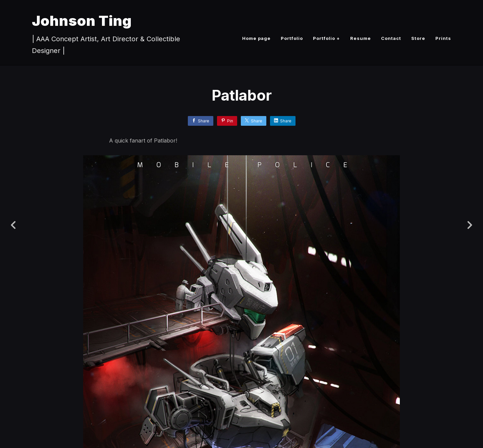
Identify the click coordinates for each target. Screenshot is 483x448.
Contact (391, 38)
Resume (361, 38)
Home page (256, 38)
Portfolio (292, 38)
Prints (443, 38)
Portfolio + (327, 38)
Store (418, 38)
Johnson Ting (82, 21)
